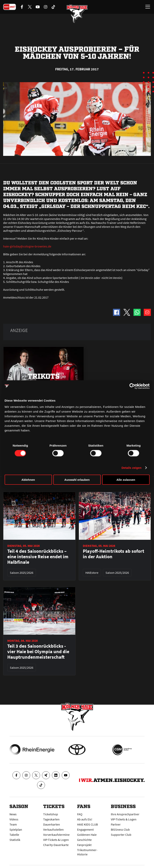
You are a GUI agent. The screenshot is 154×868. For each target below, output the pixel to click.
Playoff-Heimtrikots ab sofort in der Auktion (113, 554)
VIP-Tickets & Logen (56, 840)
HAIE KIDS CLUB (87, 824)
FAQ (80, 814)
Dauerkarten (52, 824)
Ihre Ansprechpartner (125, 814)
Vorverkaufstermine (56, 835)
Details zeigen (131, 468)
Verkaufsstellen (53, 829)
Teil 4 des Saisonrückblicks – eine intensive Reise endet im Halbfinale (38, 557)
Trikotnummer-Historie (87, 852)
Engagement (85, 829)
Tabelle (14, 835)
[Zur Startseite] (77, 14)
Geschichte (84, 840)
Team (13, 824)
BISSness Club (120, 829)
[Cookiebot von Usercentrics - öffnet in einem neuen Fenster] (132, 386)
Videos (14, 819)
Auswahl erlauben (77, 480)
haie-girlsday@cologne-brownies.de (27, 246)
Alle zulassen (126, 480)
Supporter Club (121, 835)
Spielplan (16, 829)
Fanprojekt (84, 845)
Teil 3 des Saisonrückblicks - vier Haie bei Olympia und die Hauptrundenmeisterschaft (38, 652)
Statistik (15, 840)
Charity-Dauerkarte (56, 845)
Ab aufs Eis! (85, 819)
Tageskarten (51, 819)
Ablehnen (28, 480)
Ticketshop (51, 814)
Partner (116, 824)
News (13, 814)
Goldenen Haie (87, 835)
